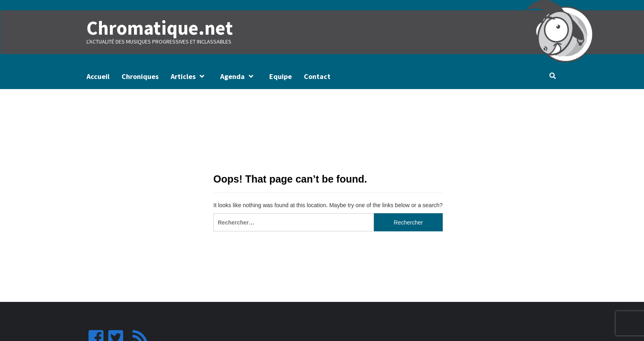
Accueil (98, 76)
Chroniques (140, 76)
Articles (189, 76)
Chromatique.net (160, 28)
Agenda (239, 76)
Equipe (281, 76)
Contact (317, 76)
